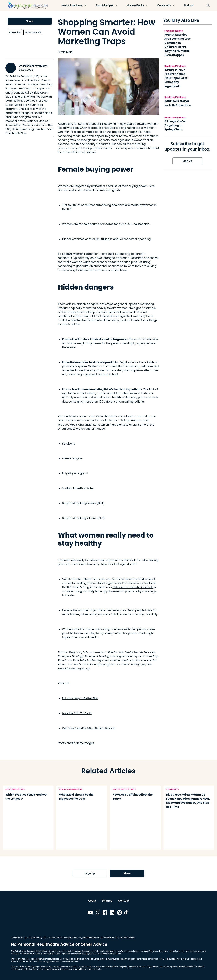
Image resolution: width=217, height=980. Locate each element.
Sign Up (187, 161)
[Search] (208, 5)
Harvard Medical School (102, 374)
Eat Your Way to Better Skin (80, 698)
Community (166, 6)
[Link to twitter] (98, 913)
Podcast (189, 6)
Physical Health (33, 32)
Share (30, 21)
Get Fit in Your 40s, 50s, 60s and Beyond (89, 728)
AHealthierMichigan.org (74, 669)
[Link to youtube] (90, 913)
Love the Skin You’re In (77, 713)
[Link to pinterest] (119, 913)
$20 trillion (102, 239)
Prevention (15, 32)
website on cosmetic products (133, 587)
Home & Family (138, 6)
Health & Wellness (74, 6)
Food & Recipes (107, 6)
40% (121, 224)
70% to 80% (70, 205)
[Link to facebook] (105, 913)
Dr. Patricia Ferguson (33, 66)
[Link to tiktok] (127, 913)
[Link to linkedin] (112, 913)
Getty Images (85, 743)
